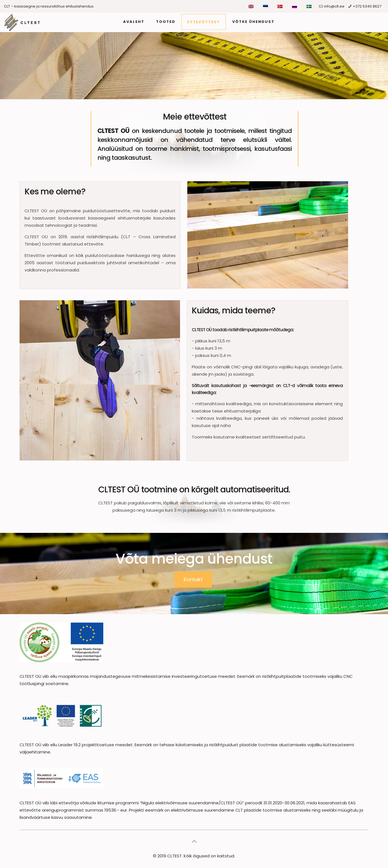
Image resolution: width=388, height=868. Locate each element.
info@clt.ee (334, 6)
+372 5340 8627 (367, 6)
